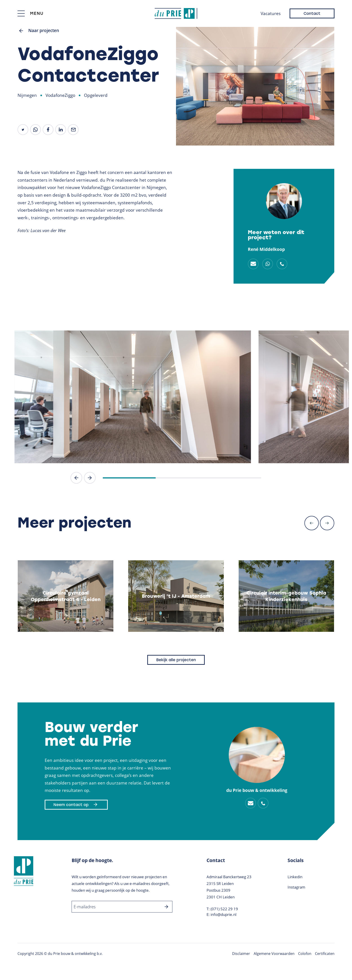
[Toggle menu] (30, 13)
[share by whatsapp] (35, 130)
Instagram (296, 887)
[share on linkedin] (61, 130)
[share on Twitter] (23, 130)
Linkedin (295, 877)
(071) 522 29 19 (224, 909)
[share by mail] (73, 130)
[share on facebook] (48, 130)
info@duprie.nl (223, 914)
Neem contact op (76, 805)
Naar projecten (38, 31)
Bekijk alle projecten (176, 660)
